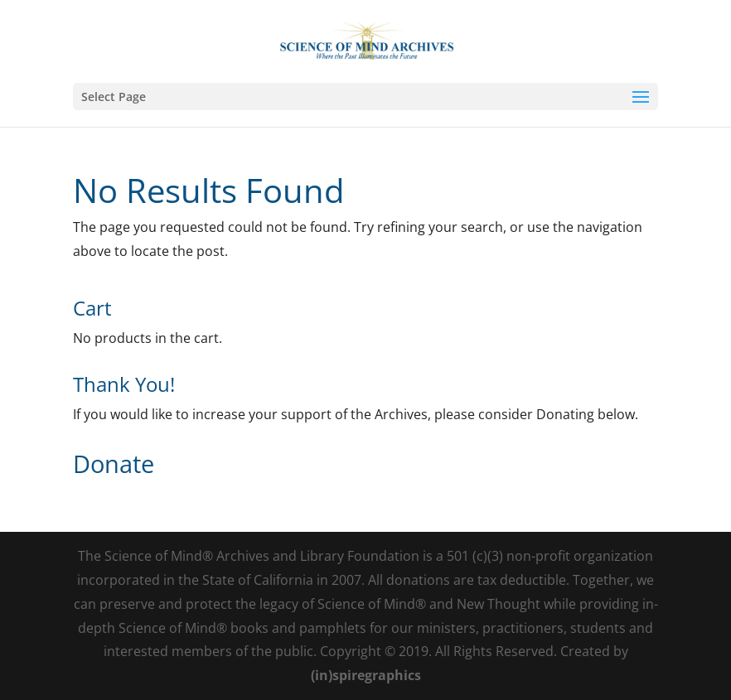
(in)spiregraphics (366, 675)
